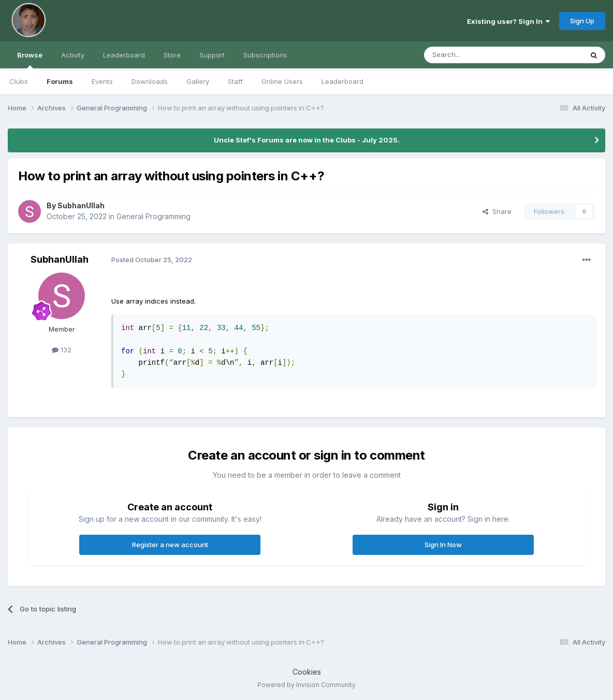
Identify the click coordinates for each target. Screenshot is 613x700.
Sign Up (582, 21)
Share (497, 211)
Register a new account (170, 545)
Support (212, 55)
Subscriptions (265, 55)
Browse (30, 60)
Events (102, 81)
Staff (235, 81)
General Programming (154, 216)
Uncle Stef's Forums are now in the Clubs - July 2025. (307, 140)
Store (172, 55)
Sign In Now (443, 545)
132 (62, 350)
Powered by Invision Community (306, 685)
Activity (73, 55)
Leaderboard (342, 81)
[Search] (477, 55)
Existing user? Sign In (508, 21)
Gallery (198, 81)
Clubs (19, 81)
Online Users (282, 81)
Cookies (307, 672)
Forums (60, 81)
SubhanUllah (81, 205)
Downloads (150, 81)
